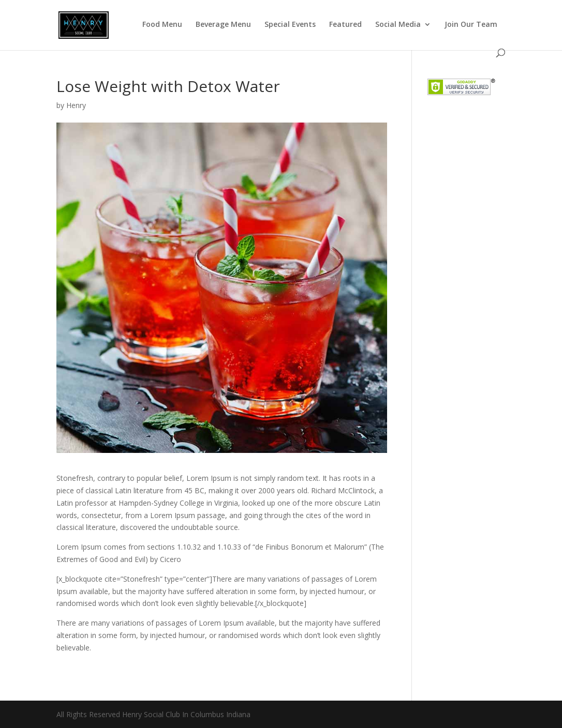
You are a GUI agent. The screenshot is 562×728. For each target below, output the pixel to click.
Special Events (290, 25)
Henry (76, 105)
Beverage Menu (223, 25)
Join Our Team (471, 25)
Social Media (398, 25)
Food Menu (162, 25)
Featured (345, 25)
